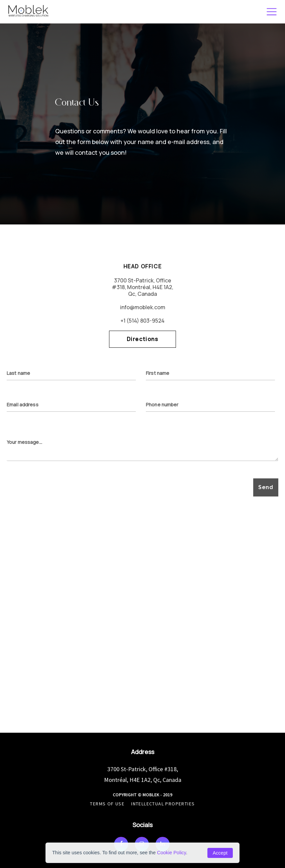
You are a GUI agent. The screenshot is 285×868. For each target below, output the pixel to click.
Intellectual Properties (163, 804)
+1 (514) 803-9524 (142, 321)
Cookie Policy (171, 853)
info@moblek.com (143, 307)
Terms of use (107, 804)
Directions (143, 339)
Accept (220, 853)
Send (266, 487)
